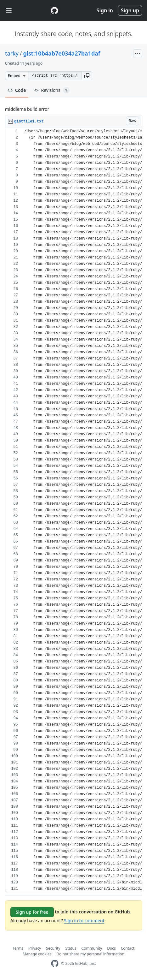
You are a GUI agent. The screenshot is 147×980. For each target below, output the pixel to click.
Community (92, 948)
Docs (111, 948)
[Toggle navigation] (9, 11)
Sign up (130, 10)
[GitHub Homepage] (55, 963)
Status (71, 948)
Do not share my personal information (90, 954)
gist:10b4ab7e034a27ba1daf (62, 53)
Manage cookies (37, 954)
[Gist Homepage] (54, 10)
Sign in (105, 10)
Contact (128, 948)
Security (53, 948)
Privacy (35, 948)
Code (17, 90)
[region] (73, 510)
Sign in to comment (84, 921)
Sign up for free (32, 912)
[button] (87, 76)
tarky (12, 53)
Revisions (52, 90)
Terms (18, 948)
